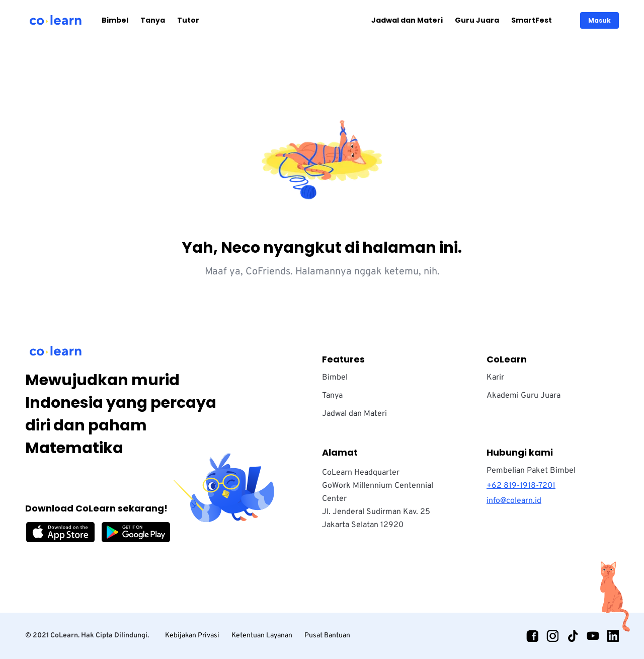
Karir (495, 378)
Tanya (153, 20)
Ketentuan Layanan (262, 636)
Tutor (188, 20)
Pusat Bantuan (327, 636)
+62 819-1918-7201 (521, 486)
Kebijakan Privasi (192, 636)
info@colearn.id (514, 501)
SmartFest (532, 20)
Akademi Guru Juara (524, 396)
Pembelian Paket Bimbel (531, 471)
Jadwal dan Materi (407, 20)
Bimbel (115, 20)
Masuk (599, 20)
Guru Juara (477, 20)
